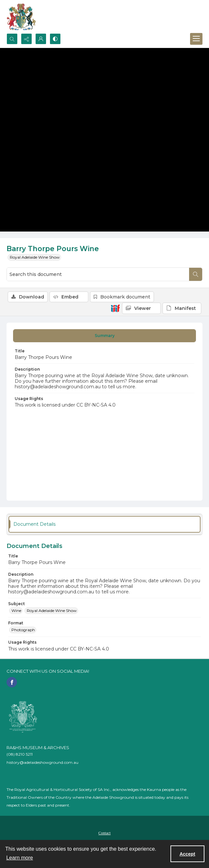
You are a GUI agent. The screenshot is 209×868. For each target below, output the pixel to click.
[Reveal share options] (26, 39)
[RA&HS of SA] (23, 717)
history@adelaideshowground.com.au (42, 762)
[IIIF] (115, 308)
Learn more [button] (20, 858)
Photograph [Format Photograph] (23, 630)
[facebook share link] (12, 682)
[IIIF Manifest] (182, 308)
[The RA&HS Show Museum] (21, 17)
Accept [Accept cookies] (187, 854)
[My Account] (41, 39)
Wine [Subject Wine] (16, 611)
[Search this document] (98, 274)
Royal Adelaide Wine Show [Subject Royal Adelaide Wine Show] (52, 611)
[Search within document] (196, 274)
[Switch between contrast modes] (55, 39)
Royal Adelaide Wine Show (35, 257)
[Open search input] (12, 39)
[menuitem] (104, 833)
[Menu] (196, 39)
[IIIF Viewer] (141, 308)
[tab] (104, 336)
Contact (104, 833)
